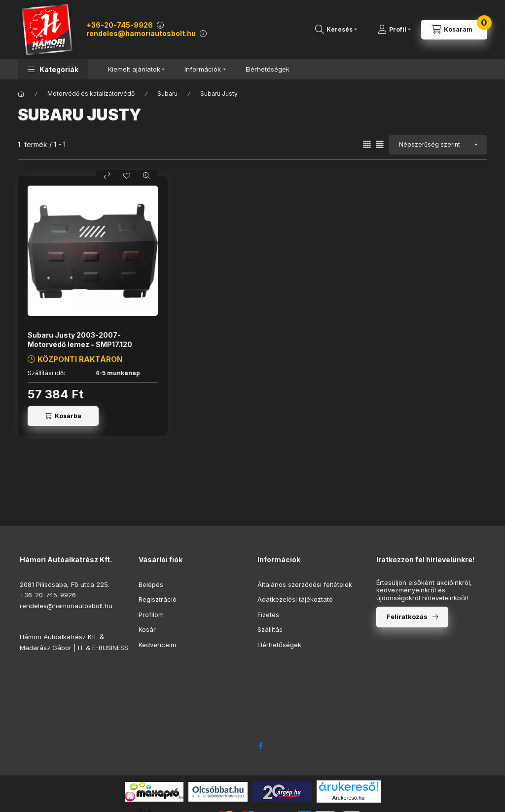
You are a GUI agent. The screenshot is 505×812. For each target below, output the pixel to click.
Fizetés (268, 615)
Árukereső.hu (348, 798)
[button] (53, 69)
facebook (260, 746)
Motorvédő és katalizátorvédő (91, 94)
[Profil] (394, 30)
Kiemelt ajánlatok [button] (134, 69)
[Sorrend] (438, 145)
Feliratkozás (407, 617)
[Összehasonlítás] (107, 176)
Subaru (167, 94)
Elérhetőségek (268, 69)
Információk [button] (203, 69)
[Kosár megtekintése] (454, 30)
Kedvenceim (157, 645)
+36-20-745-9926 (120, 25)
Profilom (151, 615)
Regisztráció (158, 599)
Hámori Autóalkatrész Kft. (59, 637)
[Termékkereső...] (336, 30)
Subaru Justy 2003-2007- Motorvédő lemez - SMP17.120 (80, 339)
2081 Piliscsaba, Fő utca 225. (65, 584)
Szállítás (270, 629)
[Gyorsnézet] (146, 176)
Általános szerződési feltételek (305, 584)
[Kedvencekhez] (127, 176)
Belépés (151, 584)
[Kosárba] (63, 416)
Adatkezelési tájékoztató (295, 599)
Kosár (147, 629)
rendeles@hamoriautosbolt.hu (141, 33)
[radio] (380, 144)
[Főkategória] (21, 94)
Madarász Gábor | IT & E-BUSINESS (74, 648)
